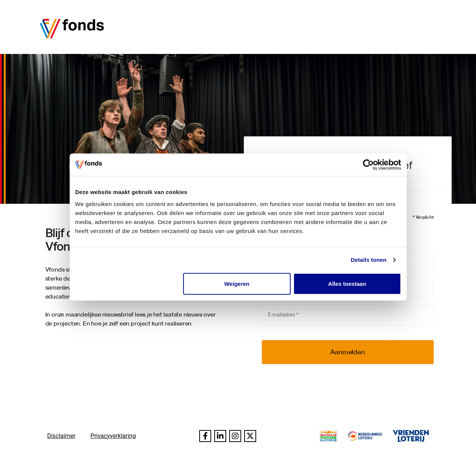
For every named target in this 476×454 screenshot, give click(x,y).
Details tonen (369, 260)
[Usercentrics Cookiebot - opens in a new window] (368, 165)
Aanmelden (347, 352)
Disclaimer (61, 436)
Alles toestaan (347, 283)
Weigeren (237, 283)
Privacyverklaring (113, 436)
